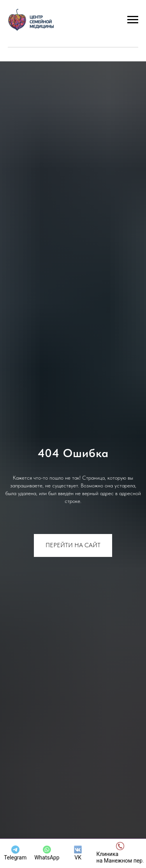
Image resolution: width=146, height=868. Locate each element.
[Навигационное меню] (133, 20)
